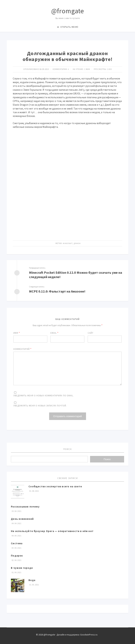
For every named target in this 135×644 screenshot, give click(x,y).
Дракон (77, 243)
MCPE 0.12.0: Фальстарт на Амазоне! (60, 291)
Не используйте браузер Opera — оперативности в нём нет (52, 531)
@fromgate (68, 11)
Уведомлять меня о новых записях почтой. (40, 406)
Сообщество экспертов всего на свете (55, 487)
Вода (32, 580)
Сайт (91, 333)
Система (17, 543)
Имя (17, 333)
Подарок (17, 556)
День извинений (22, 519)
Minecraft (67, 243)
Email (54, 333)
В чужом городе (22, 568)
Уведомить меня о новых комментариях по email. (44, 396)
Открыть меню (69, 27)
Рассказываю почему (25, 507)
